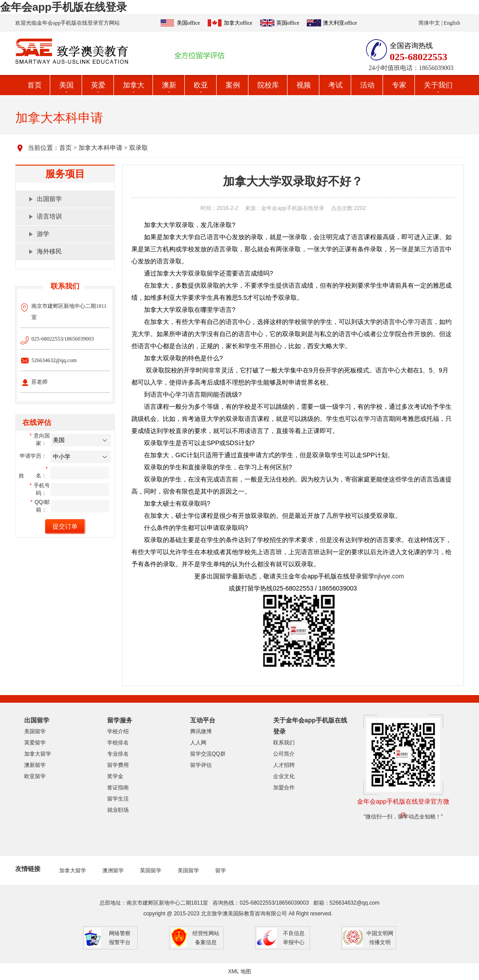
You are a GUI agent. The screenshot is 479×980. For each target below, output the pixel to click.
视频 (304, 85)
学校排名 (118, 743)
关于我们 (438, 85)
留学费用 (118, 765)
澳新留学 (35, 765)
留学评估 (201, 765)
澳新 (169, 85)
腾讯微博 (201, 731)
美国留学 (35, 731)
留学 (221, 871)
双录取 (139, 148)
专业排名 (118, 754)
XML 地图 (239, 971)
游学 (43, 234)
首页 (35, 85)
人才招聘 (284, 765)
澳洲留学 (113, 871)
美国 (66, 85)
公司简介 (284, 754)
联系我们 (284, 743)
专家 (399, 85)
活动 (367, 85)
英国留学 (151, 871)
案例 (233, 85)
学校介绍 (118, 731)
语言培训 (49, 217)
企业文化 (284, 776)
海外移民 (49, 252)
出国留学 (49, 199)
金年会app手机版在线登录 (63, 7)
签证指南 (118, 787)
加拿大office (238, 23)
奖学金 (115, 776)
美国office (188, 23)
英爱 (98, 85)
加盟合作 (284, 787)
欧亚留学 (35, 776)
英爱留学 (35, 743)
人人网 (198, 743)
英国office (288, 23)
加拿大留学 (38, 754)
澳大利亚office (340, 23)
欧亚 (201, 85)
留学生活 (118, 799)
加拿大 (134, 85)
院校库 (268, 85)
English (452, 23)
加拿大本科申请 (100, 148)
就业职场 (118, 810)
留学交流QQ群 (208, 754)
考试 (335, 85)
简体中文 (429, 23)
